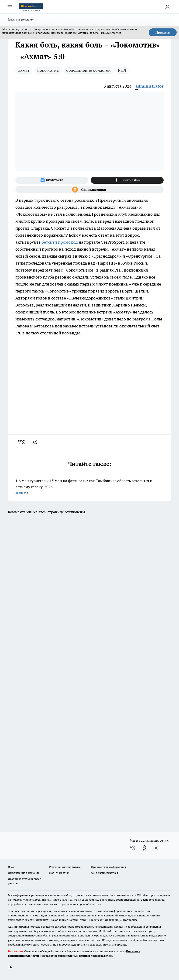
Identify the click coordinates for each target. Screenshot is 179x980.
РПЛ (122, 70)
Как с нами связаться (104, 873)
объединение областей (88, 70)
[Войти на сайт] (167, 7)
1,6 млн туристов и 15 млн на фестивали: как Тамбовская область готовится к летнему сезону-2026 (89, 487)
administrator (150, 86)
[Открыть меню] (10, 7)
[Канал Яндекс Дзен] (127, 180)
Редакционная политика (65, 867)
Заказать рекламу (21, 19)
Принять (163, 32)
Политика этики (60, 873)
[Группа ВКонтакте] (52, 180)
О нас (12, 867)
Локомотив (48, 70)
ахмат (24, 70)
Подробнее (130, 920)
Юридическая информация (108, 867)
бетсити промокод (60, 242)
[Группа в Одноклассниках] (89, 190)
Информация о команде (24, 873)
